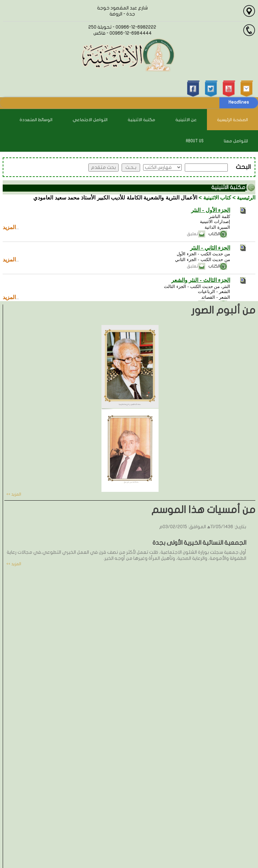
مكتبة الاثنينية (141, 120)
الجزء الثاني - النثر (210, 248)
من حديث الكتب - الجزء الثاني (203, 260)
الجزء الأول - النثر (211, 210)
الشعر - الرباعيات (214, 292)
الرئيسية (246, 198)
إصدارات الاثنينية (215, 222)
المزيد (9, 227)
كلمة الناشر (220, 216)
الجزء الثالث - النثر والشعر (201, 280)
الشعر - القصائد (216, 297)
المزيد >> (14, 494)
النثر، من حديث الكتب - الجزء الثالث (197, 286)
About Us (195, 141)
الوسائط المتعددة (36, 120)
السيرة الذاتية (217, 227)
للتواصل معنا (236, 141)
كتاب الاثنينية (217, 198)
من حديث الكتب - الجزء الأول (203, 254)
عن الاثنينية (186, 120)
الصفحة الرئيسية (232, 120)
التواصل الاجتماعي (90, 120)
